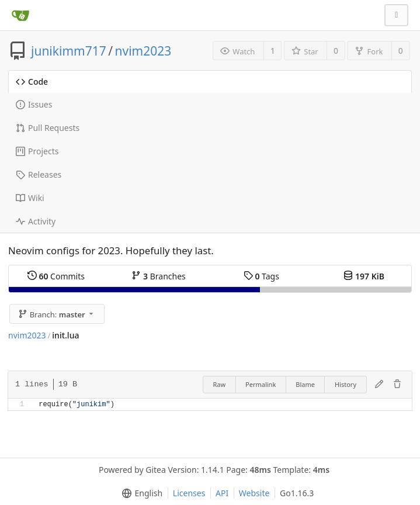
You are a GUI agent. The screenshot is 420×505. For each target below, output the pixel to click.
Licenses (189, 493)
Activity (36, 221)
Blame (305, 384)
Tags (261, 276)
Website (254, 493)
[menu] (140, 493)
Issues (34, 104)
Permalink (261, 384)
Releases (39, 174)
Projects (37, 151)
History (346, 384)
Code (32, 82)
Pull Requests (48, 128)
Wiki (30, 198)
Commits (56, 276)
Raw (219, 384)
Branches (158, 276)
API (222, 493)
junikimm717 (69, 51)
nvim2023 (143, 51)
